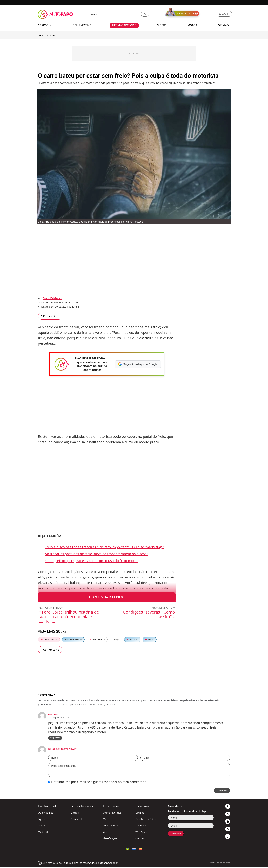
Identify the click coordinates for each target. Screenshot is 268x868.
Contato (42, 826)
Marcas (75, 813)
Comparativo (78, 820)
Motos (106, 820)
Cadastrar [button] (177, 834)
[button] (145, 14)
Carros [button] (45, 25)
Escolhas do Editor (73, 639)
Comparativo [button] (82, 25)
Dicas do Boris (111, 826)
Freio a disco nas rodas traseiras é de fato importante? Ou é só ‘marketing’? (104, 547)
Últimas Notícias (112, 813)
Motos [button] (192, 25)
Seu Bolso (132, 639)
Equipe (42, 820)
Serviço (116, 639)
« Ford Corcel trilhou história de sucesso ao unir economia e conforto (69, 617)
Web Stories (142, 832)
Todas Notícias (49, 639)
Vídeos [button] (162, 25)
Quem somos (46, 813)
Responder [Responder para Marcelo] (55, 738)
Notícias (51, 36)
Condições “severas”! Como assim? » (149, 614)
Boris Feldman (52, 298)
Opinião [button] (223, 25)
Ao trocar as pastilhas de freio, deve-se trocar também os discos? (96, 554)
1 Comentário (50, 316)
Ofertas (140, 839)
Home (41, 36)
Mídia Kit (43, 832)
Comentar (221, 791)
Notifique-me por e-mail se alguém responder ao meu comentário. (98, 782)
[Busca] (114, 14)
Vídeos (150, 639)
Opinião (140, 813)
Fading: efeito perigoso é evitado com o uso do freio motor (91, 561)
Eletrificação (110, 839)
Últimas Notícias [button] (124, 25)
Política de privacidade (220, 863)
